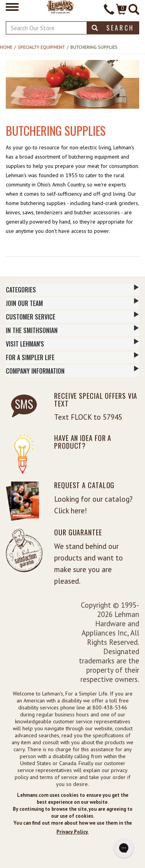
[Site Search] (134, 10)
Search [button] (113, 28)
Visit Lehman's (72, 343)
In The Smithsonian (72, 330)
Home (6, 47)
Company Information (72, 371)
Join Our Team (72, 303)
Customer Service (72, 316)
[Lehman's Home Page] (61, 6)
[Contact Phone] (109, 10)
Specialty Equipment (41, 47)
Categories (72, 289)
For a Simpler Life (72, 357)
